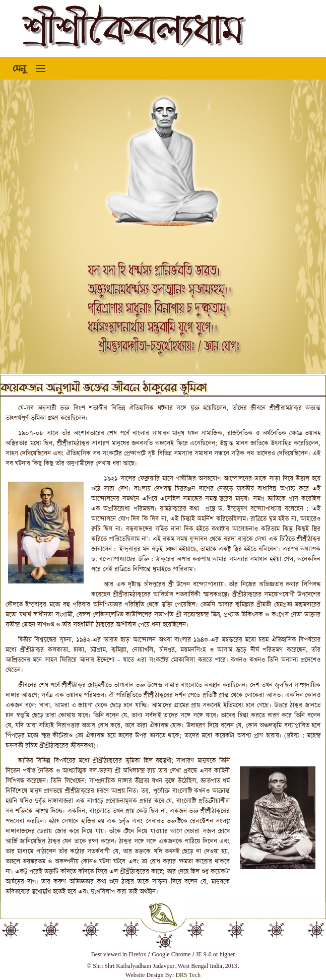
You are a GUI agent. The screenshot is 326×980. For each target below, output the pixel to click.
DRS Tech (188, 975)
